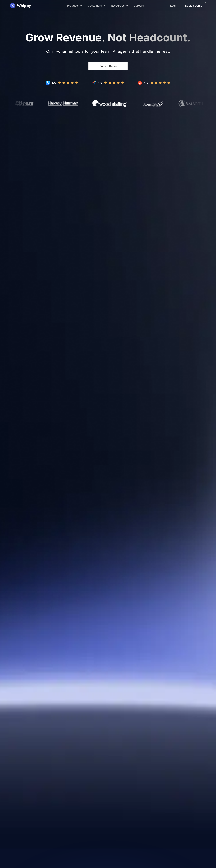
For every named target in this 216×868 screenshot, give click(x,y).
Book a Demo (194, 6)
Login (174, 6)
